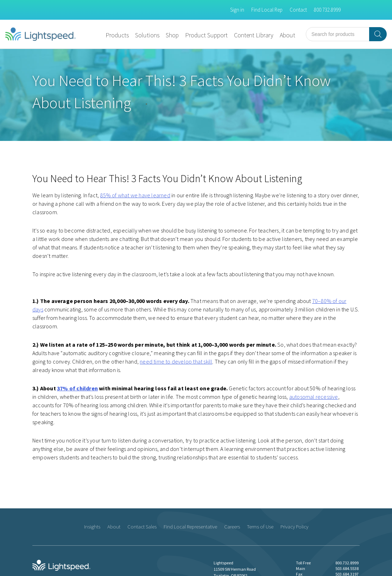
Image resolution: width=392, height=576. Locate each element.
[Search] (378, 34)
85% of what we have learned (135, 195)
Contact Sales (142, 527)
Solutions (147, 35)
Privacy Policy (294, 527)
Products (117, 35)
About (287, 35)
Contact (298, 10)
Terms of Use (260, 527)
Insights (92, 527)
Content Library (254, 35)
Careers (232, 527)
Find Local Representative (190, 527)
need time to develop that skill (176, 361)
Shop (172, 35)
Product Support (206, 35)
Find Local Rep (267, 10)
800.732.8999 (327, 10)
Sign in (237, 10)
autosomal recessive (314, 397)
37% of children (77, 388)
